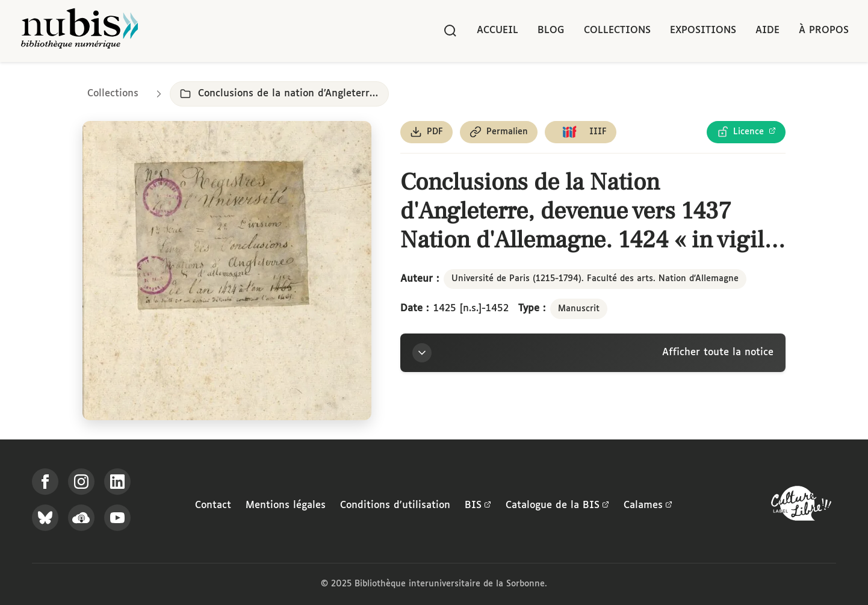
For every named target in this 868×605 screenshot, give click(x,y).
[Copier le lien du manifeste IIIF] (581, 132)
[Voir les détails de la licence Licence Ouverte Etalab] (746, 132)
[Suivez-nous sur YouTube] (117, 518)
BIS (478, 506)
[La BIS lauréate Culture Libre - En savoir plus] (801, 506)
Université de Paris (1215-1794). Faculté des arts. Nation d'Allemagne (595, 279)
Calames (648, 506)
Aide (767, 30)
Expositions (703, 30)
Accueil (498, 30)
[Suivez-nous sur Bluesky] (45, 518)
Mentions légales (286, 505)
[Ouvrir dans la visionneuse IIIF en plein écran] (227, 271)
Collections (617, 30)
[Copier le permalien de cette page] (499, 132)
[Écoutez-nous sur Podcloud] (81, 518)
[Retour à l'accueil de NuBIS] (79, 31)
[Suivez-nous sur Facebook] (45, 482)
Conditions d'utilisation (395, 505)
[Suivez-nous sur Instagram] (81, 482)
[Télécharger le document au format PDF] (426, 132)
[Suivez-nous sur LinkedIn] (117, 482)
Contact (213, 505)
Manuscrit (579, 309)
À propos (824, 30)
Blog (551, 30)
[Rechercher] (450, 31)
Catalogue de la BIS (557, 506)
